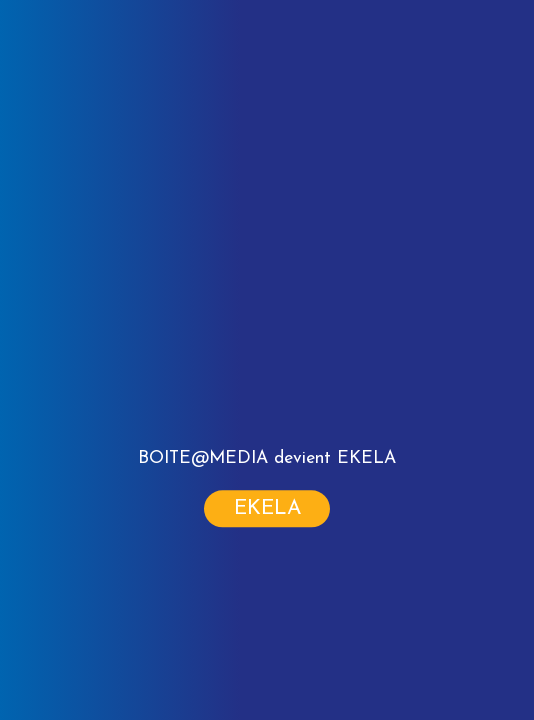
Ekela (268, 509)
